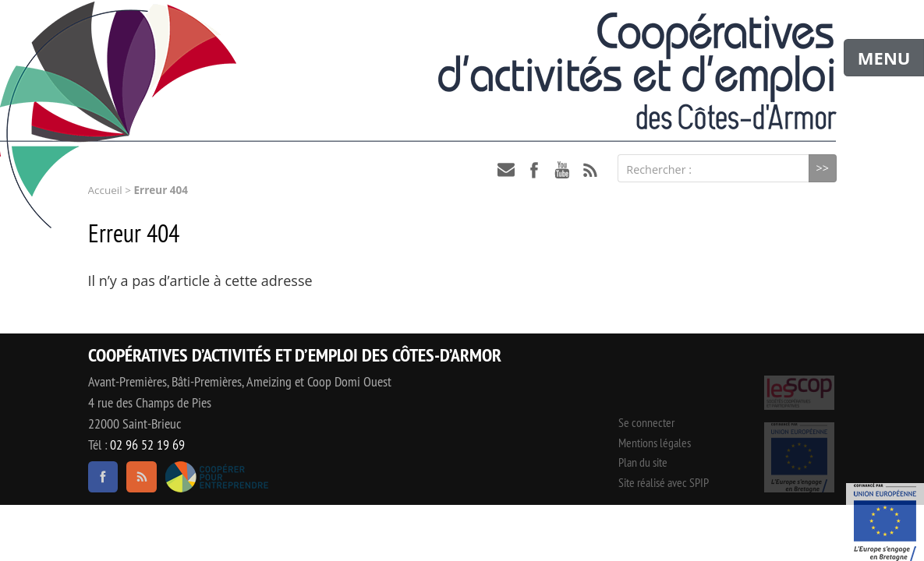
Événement (885, 522)
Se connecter (646, 422)
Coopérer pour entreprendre (217, 477)
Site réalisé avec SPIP (664, 482)
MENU (884, 58)
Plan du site (643, 462)
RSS (590, 170)
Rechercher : (659, 169)
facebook (534, 170)
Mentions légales (655, 443)
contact (506, 170)
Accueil (105, 190)
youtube (562, 170)
